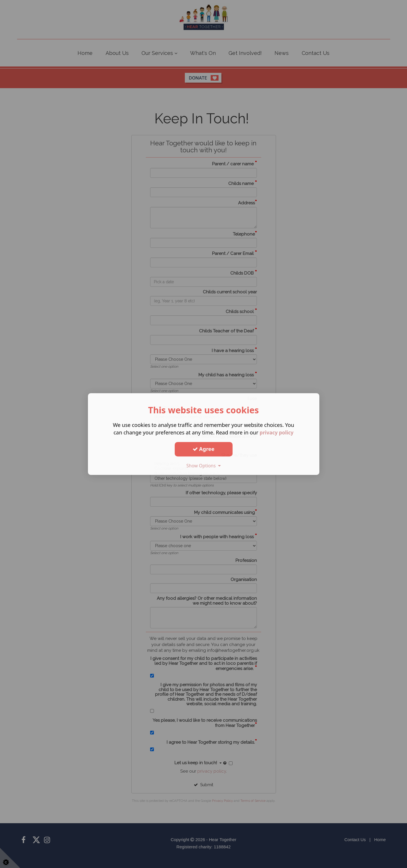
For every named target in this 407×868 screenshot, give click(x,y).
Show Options (204, 466)
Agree (204, 449)
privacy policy (277, 432)
